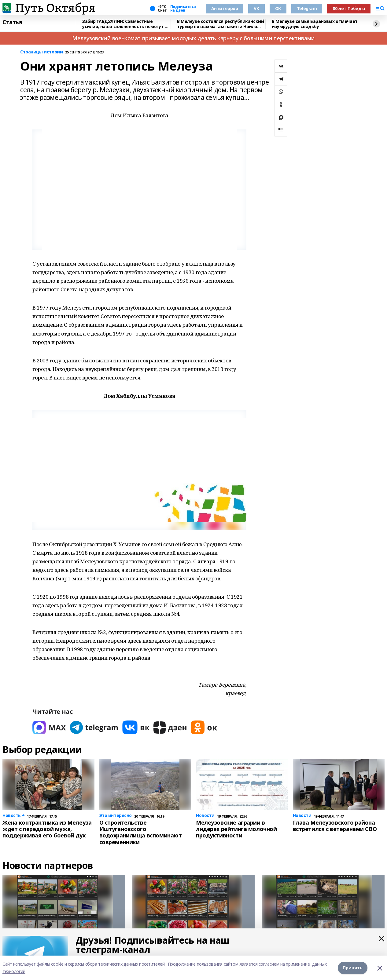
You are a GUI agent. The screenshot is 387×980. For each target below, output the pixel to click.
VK (256, 8)
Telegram (307, 8)
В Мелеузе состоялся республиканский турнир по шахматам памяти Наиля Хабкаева (220, 24)
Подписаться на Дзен (183, 9)
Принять (353, 968)
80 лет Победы (349, 8)
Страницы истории (41, 52)
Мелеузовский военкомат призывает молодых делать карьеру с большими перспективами (193, 38)
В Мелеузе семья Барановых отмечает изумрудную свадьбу (315, 24)
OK (278, 8)
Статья (12, 22)
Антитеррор (225, 8)
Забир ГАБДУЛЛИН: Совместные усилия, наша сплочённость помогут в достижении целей (125, 24)
